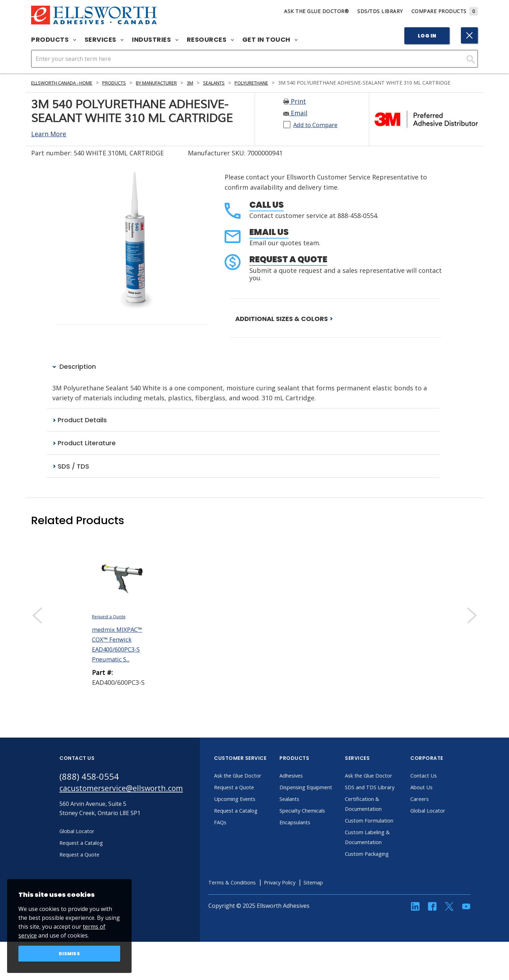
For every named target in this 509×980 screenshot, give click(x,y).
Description (74, 375)
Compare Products (445, 11)
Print (295, 109)
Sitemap (336, 911)
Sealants (238, 83)
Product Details (80, 428)
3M (212, 83)
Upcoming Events (250, 808)
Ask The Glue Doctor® (316, 11)
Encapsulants (310, 841)
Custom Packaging (382, 882)
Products (54, 40)
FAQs (233, 831)
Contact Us (438, 784)
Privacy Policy (300, 911)
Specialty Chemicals (318, 829)
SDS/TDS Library (380, 11)
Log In (427, 36)
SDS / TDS (71, 475)
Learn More (49, 142)
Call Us (267, 213)
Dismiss (70, 953)
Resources (210, 40)
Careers (433, 808)
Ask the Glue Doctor (253, 784)
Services (104, 40)
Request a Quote (288, 267)
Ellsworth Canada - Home (67, 83)
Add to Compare (318, 132)
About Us (435, 796)
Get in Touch (270, 40)
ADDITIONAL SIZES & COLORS (284, 326)
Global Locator (443, 819)
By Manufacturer (174, 83)
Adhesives (305, 784)
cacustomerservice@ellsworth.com (128, 798)
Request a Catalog (251, 819)
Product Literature (84, 451)
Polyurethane (280, 83)
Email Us (269, 240)
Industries (155, 40)
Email (295, 121)
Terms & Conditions (247, 911)
